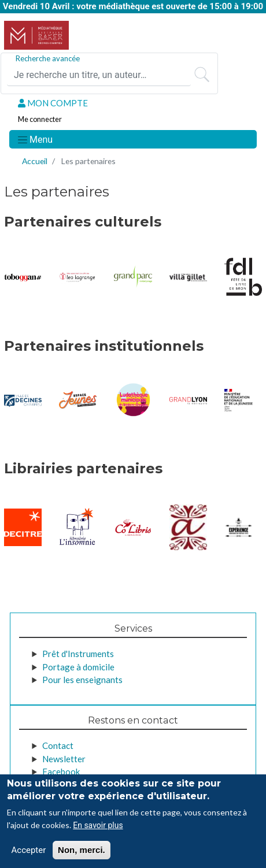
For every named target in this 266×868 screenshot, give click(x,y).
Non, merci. (82, 853)
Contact (58, 745)
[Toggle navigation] (35, 139)
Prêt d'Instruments (78, 654)
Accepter (29, 853)
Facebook (61, 771)
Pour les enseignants (82, 680)
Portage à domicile (78, 667)
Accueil (35, 161)
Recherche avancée (48, 58)
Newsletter (64, 759)
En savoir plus (98, 828)
